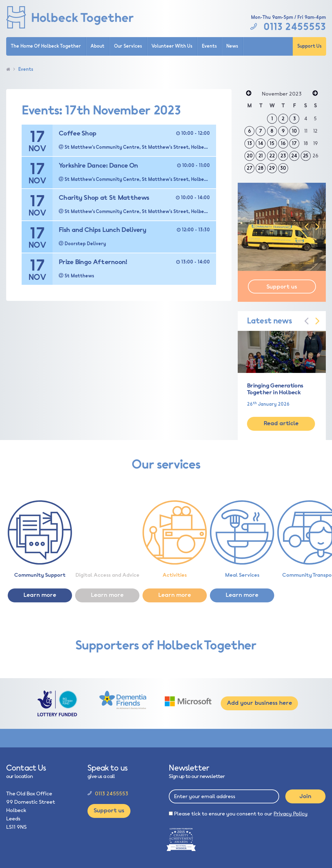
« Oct (249, 94)
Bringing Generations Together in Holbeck (275, 389)
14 (261, 143)
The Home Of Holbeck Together (46, 46)
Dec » (315, 94)
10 (294, 131)
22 (272, 156)
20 (250, 156)
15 (272, 143)
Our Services (128, 46)
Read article (281, 423)
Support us (282, 287)
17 (294, 143)
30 (283, 168)
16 (283, 143)
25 (306, 156)
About (98, 46)
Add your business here (260, 703)
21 (261, 156)
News (232, 46)
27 (250, 168)
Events (209, 46)
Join (305, 796)
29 (272, 168)
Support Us (309, 46)
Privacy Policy (291, 814)
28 (261, 168)
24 (294, 156)
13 (250, 143)
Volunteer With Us (172, 46)
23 (283, 156)
